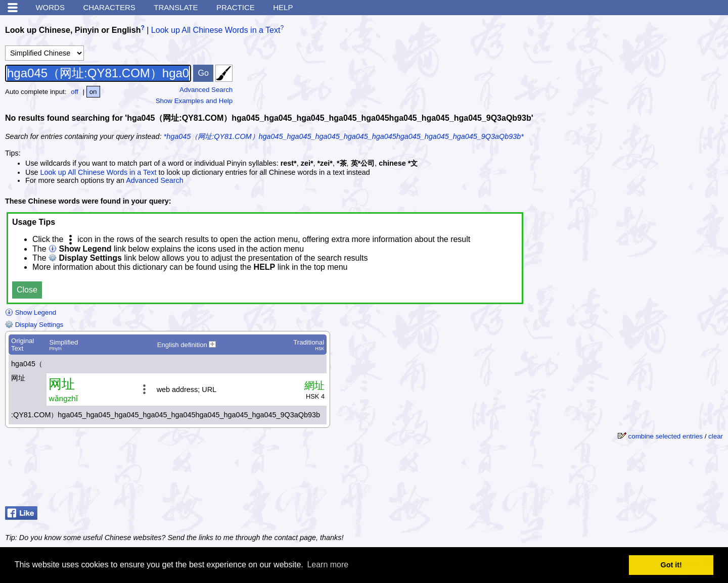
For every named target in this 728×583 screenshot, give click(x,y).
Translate (176, 7)
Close (27, 290)
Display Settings (34, 325)
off (75, 92)
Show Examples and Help (194, 101)
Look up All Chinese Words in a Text (216, 30)
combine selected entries (666, 436)
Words (50, 7)
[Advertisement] (647, 83)
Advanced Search (206, 90)
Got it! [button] (671, 565)
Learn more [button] (328, 565)
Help (283, 7)
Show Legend (31, 312)
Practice (236, 7)
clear (716, 436)
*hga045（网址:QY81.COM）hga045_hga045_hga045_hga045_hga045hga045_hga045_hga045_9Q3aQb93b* (344, 136)
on (93, 92)
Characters (109, 7)
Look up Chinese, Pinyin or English (73, 30)
